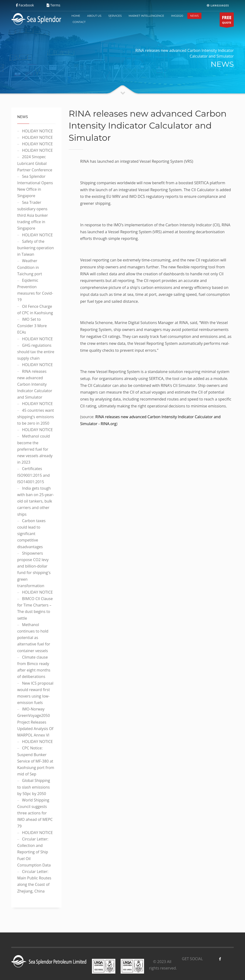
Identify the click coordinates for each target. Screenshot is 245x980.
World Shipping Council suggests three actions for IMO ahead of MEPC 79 (35, 813)
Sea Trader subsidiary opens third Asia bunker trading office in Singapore (33, 215)
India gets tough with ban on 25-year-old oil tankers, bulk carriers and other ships (36, 501)
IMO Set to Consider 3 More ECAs (32, 326)
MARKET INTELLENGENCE (146, 16)
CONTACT (79, 22)
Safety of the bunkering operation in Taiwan (36, 248)
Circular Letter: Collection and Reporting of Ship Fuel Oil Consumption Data (34, 852)
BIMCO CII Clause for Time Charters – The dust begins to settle (35, 608)
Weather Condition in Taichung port (30, 267)
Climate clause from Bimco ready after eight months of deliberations (34, 667)
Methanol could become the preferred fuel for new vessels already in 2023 (35, 449)
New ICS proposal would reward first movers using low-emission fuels (35, 693)
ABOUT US (94, 16)
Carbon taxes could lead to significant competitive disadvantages (31, 534)
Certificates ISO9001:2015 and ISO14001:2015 (33, 475)
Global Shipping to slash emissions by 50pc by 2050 (34, 787)
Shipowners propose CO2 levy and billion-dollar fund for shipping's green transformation (34, 569)
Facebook (25, 5)
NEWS (195, 16)
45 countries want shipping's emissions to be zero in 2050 (36, 417)
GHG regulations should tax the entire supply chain (36, 352)
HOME (76, 16)
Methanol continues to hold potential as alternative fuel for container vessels (34, 638)
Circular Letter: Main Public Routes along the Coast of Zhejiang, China (34, 881)
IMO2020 (177, 16)
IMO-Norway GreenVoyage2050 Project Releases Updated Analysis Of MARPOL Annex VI (35, 722)
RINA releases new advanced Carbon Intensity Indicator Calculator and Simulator (35, 384)
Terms (53, 5)
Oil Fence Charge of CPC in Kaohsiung (35, 310)
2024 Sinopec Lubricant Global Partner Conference (35, 163)
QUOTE (227, 21)
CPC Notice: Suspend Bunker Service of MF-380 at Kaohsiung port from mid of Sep (36, 761)
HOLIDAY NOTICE (37, 131)
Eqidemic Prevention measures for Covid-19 (35, 290)
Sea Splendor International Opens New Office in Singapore (35, 186)
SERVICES (115, 16)
